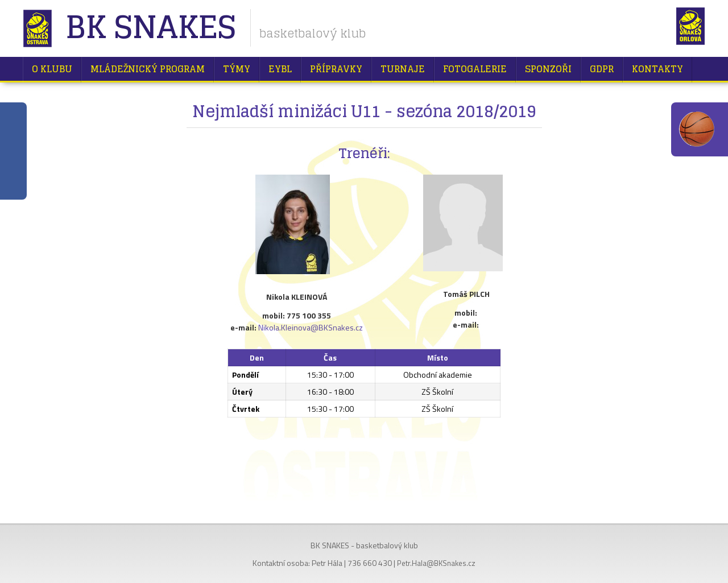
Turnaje (403, 69)
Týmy (237, 69)
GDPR (602, 69)
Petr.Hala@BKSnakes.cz (436, 563)
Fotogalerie (475, 69)
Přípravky (336, 69)
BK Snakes (150, 28)
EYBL (280, 69)
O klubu (52, 69)
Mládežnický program (148, 69)
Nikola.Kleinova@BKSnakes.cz (311, 327)
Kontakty (657, 69)
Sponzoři (548, 69)
